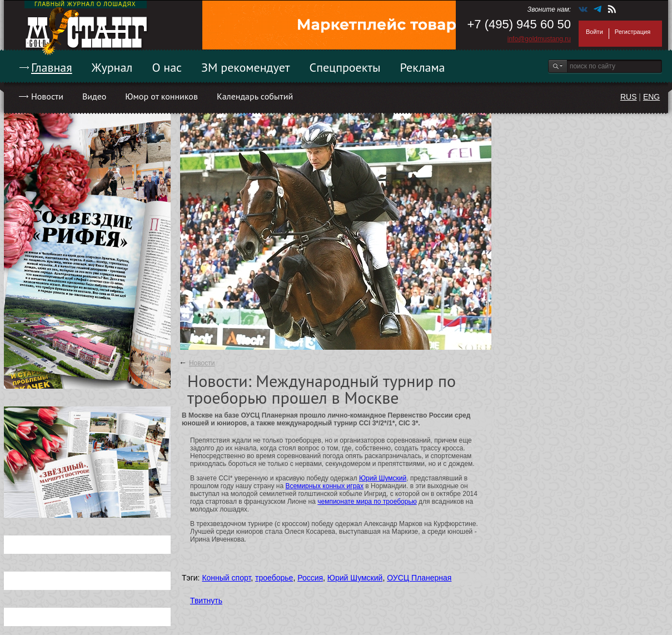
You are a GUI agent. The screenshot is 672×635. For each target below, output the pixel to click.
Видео (94, 96)
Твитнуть (206, 601)
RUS (629, 97)
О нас (167, 67)
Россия (310, 578)
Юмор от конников (161, 96)
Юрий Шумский (383, 478)
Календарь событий (255, 96)
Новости (47, 96)
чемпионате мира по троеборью (367, 502)
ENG (651, 97)
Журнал (112, 67)
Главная (52, 67)
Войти (594, 32)
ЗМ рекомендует (246, 67)
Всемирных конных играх (324, 486)
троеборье (274, 578)
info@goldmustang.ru (539, 39)
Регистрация (633, 32)
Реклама (423, 67)
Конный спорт (226, 578)
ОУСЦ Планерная (419, 578)
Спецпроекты (345, 67)
